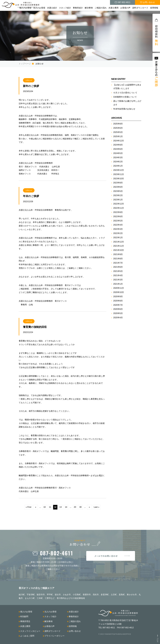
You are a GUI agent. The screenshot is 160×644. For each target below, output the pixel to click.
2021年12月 (119, 242)
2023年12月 (119, 170)
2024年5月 (118, 153)
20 (75, 507)
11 (50, 507)
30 (80, 507)
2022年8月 (118, 212)
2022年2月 (118, 233)
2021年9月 (118, 254)
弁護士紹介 (52, 8)
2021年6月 (118, 267)
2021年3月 (118, 280)
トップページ (25, 64)
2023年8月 (118, 183)
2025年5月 (118, 132)
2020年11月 (119, 288)
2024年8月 (118, 145)
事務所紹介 (78, 8)
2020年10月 (119, 292)
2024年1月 (118, 166)
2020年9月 (118, 297)
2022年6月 (118, 216)
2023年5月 (118, 191)
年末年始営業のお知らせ (124, 109)
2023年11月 (119, 174)
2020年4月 (118, 318)
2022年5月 (118, 221)
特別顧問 (24, 617)
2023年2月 (118, 195)
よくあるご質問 (27, 636)
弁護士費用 (113, 8)
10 (44, 507)
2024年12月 (119, 141)
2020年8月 (118, 301)
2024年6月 (118, 149)
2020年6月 (118, 309)
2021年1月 (118, 284)
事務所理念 (25, 621)
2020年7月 (118, 305)
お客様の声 (125, 8)
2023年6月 (118, 187)
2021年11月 (119, 246)
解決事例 (89, 8)
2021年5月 (118, 271)
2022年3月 (118, 229)
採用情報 (154, 8)
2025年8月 (118, 124)
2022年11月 (119, 208)
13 (60, 507)
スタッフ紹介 (65, 8)
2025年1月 (118, 136)
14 (66, 507)
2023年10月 (119, 179)
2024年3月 (118, 158)
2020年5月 (118, 313)
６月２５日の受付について (125, 93)
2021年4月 (118, 275)
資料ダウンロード (140, 8)
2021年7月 (118, 263)
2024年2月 (118, 162)
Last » (96, 507)
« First (28, 507)
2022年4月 (118, 225)
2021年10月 (119, 250)
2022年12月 (119, 204)
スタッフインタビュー (30, 631)
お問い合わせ (75, 631)
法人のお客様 (39, 8)
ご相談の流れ (101, 8)
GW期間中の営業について (125, 97)
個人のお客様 (25, 8)
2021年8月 (118, 259)
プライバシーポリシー (54, 636)
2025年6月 (118, 128)
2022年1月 (118, 238)
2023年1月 (118, 200)
